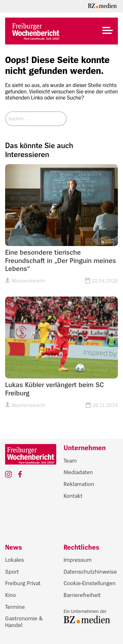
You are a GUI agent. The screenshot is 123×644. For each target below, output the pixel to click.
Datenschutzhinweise (90, 572)
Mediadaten (78, 472)
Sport (12, 572)
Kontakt (73, 496)
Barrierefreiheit (82, 595)
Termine (15, 607)
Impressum (78, 560)
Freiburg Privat (23, 583)
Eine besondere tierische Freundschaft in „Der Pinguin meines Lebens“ (61, 261)
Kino (11, 595)
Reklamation (79, 484)
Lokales (15, 560)
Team (70, 461)
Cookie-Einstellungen (90, 583)
